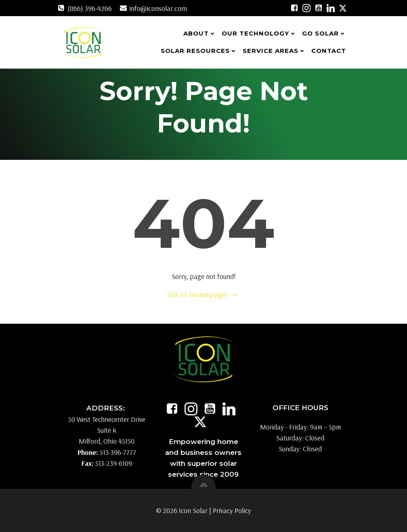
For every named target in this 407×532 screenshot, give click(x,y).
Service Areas (274, 51)
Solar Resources (199, 51)
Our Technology (259, 33)
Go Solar (324, 33)
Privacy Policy (232, 510)
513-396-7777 (118, 452)
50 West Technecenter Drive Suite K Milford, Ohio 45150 (107, 430)
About (200, 33)
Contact (329, 51)
